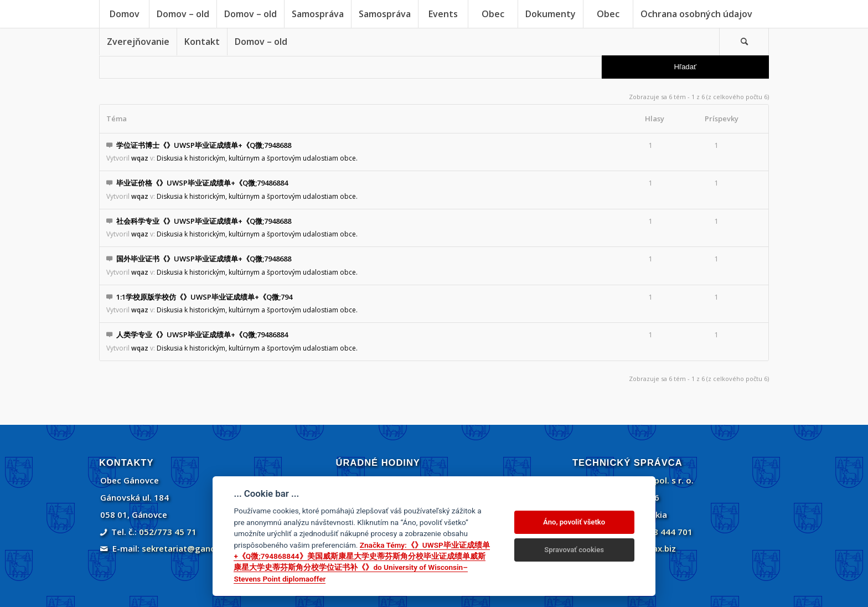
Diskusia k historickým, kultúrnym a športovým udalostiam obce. (257, 158)
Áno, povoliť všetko (574, 522)
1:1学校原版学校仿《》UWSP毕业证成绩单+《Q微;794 (204, 297)
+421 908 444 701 (657, 532)
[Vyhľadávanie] (744, 42)
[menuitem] (124, 14)
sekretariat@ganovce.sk (191, 548)
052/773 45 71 (168, 532)
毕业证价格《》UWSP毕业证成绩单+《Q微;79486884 (202, 183)
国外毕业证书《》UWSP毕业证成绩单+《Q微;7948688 (204, 259)
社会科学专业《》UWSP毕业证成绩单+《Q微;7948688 (204, 221)
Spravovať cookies (574, 550)
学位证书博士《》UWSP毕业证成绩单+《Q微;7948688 (204, 145)
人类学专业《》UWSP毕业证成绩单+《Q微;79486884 (202, 335)
